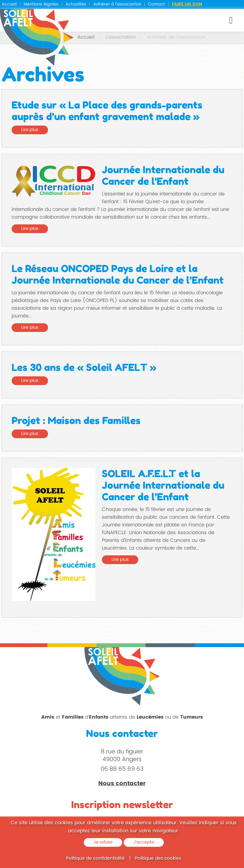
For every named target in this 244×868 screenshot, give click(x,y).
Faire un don (187, 4)
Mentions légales (41, 4)
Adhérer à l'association (117, 4)
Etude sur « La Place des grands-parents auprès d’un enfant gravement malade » (107, 111)
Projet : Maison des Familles (76, 420)
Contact (156, 4)
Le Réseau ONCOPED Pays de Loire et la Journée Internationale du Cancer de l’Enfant (118, 274)
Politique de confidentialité (95, 858)
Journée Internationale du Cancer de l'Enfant (163, 175)
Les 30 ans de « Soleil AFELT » (84, 367)
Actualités (76, 4)
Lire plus (30, 130)
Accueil (9, 4)
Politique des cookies (158, 858)
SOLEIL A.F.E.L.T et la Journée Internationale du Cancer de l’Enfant (163, 485)
